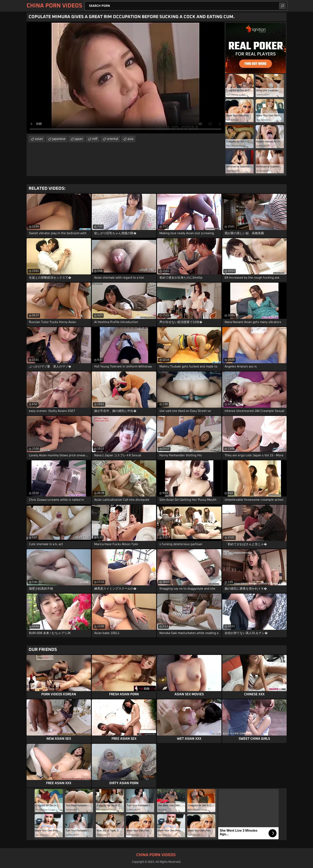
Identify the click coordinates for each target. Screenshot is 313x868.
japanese (59, 139)
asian (39, 139)
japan (79, 139)
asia (130, 139)
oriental (113, 139)
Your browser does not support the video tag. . (126, 78)
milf (95, 139)
